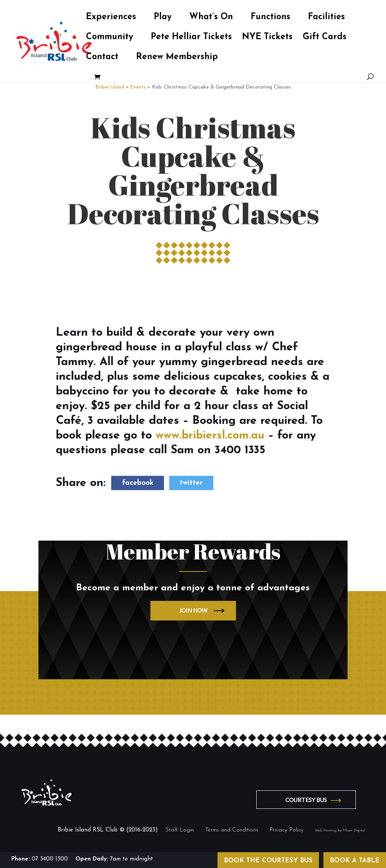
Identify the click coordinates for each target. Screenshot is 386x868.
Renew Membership (177, 58)
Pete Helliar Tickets (191, 38)
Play (163, 18)
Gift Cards (325, 38)
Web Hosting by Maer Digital (340, 831)
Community (110, 38)
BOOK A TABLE (355, 861)
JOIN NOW (193, 610)
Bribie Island (110, 87)
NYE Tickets (267, 38)
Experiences (111, 18)
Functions (270, 18)
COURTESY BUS (306, 800)
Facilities (326, 18)
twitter (191, 483)
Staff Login (180, 830)
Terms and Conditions (232, 830)
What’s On (211, 18)
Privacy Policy (286, 830)
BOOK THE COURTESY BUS (268, 861)
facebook (138, 483)
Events (138, 87)
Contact (102, 58)
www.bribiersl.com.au (210, 436)
